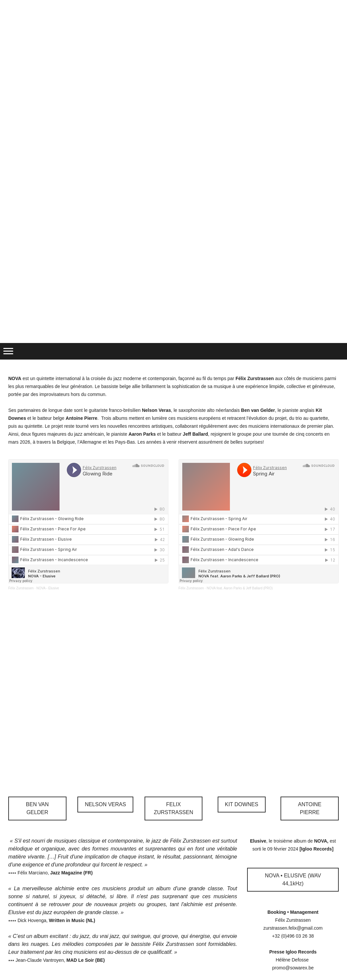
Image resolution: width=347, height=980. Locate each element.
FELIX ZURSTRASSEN (173, 808)
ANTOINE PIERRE (310, 808)
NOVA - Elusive (48, 588)
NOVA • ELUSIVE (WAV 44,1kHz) (293, 880)
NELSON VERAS (105, 804)
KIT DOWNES (242, 804)
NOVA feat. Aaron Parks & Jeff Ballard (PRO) (240, 588)
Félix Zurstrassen (21, 588)
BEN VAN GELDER (37, 808)
